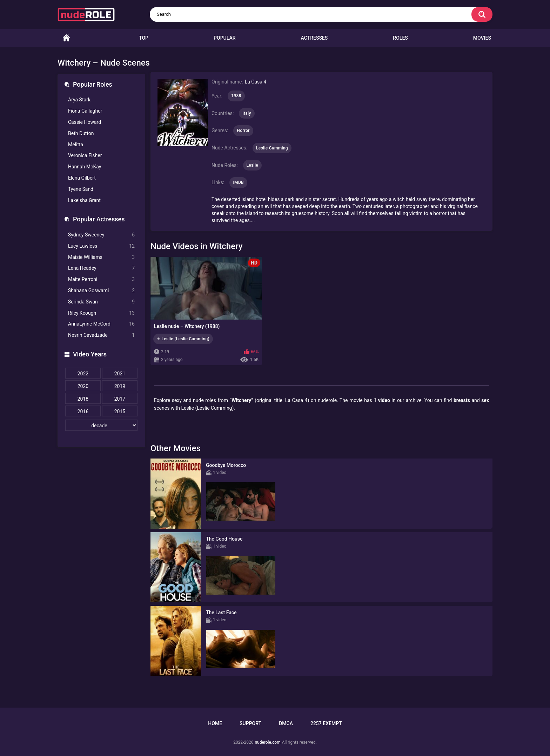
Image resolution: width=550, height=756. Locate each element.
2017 (120, 399)
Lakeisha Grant (84, 200)
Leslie (252, 165)
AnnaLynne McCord (101, 324)
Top (144, 38)
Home (66, 38)
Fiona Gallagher (85, 111)
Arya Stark (79, 100)
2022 (83, 374)
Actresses (314, 38)
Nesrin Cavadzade (101, 335)
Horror (243, 131)
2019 (120, 386)
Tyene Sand (81, 189)
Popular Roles (93, 84)
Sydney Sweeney (101, 235)
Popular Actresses (99, 219)
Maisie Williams (101, 257)
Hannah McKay (85, 167)
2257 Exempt (326, 723)
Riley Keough (101, 313)
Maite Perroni (101, 279)
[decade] (101, 425)
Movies (482, 38)
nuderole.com (267, 742)
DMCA (286, 723)
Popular (224, 38)
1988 (236, 96)
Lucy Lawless (101, 246)
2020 (83, 386)
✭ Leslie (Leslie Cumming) (183, 339)
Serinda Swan (101, 302)
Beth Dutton (81, 133)
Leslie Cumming (272, 148)
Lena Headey (101, 268)
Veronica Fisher (85, 155)
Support (250, 723)
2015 (120, 412)
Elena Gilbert (82, 178)
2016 (83, 412)
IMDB (238, 182)
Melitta (76, 145)
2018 (83, 399)
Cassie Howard (85, 122)
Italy (247, 113)
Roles (400, 38)
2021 (120, 374)
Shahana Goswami (101, 291)
